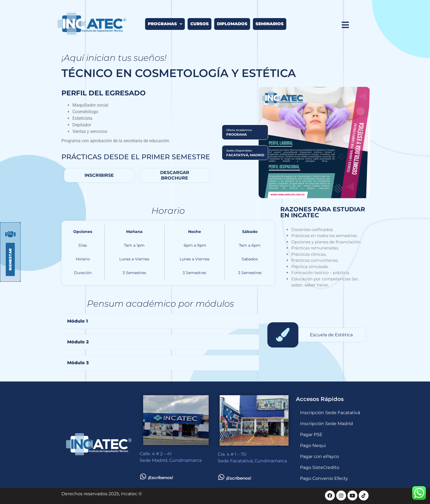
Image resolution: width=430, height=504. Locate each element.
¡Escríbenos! (160, 478)
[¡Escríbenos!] (143, 476)
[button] (160, 321)
